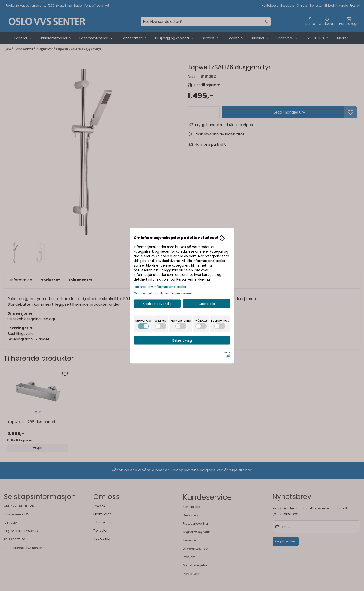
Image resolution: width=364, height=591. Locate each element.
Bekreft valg (182, 340)
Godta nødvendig (157, 304)
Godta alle (207, 304)
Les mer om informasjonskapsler (160, 287)
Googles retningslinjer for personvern (164, 293)
